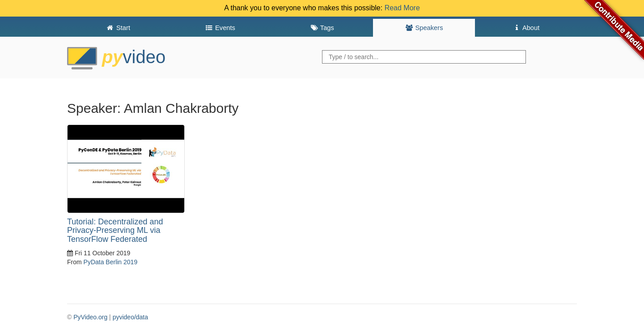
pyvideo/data (130, 317)
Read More (402, 8)
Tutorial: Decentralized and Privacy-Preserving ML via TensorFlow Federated (115, 231)
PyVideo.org (90, 317)
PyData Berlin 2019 (111, 262)
